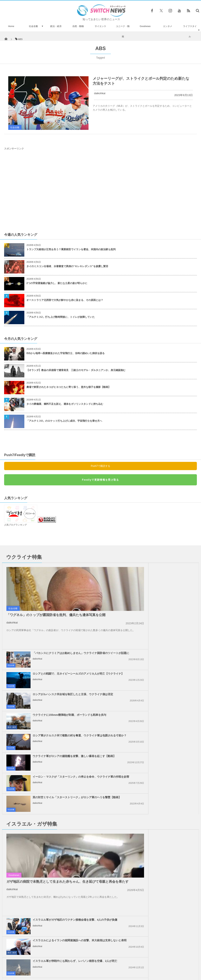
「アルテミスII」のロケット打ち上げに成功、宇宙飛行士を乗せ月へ (64, 421)
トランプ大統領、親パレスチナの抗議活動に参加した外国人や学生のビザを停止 (162, 790)
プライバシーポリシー (84, 961)
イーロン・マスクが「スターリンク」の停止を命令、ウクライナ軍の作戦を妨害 (62, 671)
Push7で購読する (100, 466)
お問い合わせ (110, 961)
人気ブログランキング (15, 525)
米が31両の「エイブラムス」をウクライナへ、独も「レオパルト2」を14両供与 (42, 935)
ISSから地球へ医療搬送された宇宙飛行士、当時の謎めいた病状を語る (66, 353)
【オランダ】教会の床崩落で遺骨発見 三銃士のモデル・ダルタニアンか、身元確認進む (76, 370)
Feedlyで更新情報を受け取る (100, 480)
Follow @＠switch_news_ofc (101, 859)
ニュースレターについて (137, 961)
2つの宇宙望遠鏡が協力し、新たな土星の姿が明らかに (57, 283)
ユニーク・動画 (123, 31)
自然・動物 (78, 26)
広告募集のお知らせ (168, 961)
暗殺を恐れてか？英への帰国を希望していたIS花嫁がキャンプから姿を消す (42, 895)
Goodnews (145, 26)
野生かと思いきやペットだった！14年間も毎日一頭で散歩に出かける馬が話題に (42, 915)
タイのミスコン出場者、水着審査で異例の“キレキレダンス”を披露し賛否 (67, 266)
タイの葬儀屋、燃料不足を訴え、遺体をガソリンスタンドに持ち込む (65, 404)
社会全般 (33, 26)
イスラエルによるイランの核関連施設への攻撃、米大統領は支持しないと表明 (162, 728)
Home (11, 26)
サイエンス (100, 26)
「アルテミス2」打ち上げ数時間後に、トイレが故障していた (61, 317)
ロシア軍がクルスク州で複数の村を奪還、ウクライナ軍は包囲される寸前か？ (63, 651)
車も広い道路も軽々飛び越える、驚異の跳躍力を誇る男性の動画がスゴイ (42, 876)
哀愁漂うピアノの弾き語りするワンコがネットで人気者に (42, 857)
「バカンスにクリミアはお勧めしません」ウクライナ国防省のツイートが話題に (162, 568)
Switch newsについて (34, 961)
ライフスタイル (190, 31)
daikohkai (100, 93)
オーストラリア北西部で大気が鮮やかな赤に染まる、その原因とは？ (65, 300)
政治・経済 (56, 26)
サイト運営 (59, 961)
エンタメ (168, 26)
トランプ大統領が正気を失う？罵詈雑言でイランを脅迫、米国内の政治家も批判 (71, 249)
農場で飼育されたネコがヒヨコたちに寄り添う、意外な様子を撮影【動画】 (69, 387)
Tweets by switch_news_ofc (100, 852)
